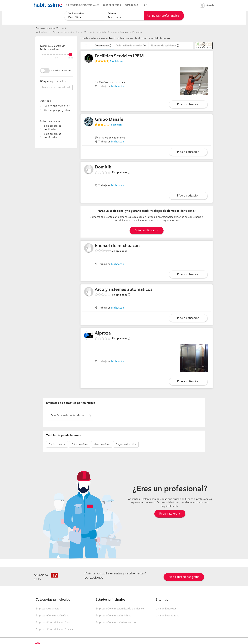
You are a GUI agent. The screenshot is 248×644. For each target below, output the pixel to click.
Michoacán (89, 32)
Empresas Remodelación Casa (53, 623)
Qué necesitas (76, 14)
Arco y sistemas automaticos (124, 290)
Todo (71, 58)
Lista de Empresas (166, 609)
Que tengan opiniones (57, 106)
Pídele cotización (188, 104)
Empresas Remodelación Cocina (54, 630)
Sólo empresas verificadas (53, 128)
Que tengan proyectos (57, 110)
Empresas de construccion (66, 32)
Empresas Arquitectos (48, 609)
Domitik (103, 167)
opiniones (117, 62)
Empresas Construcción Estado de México (120, 609)
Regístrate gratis (170, 514)
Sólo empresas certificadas (53, 136)
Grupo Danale (109, 120)
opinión (116, 125)
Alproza (103, 333)
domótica (57, 444)
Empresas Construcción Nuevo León (116, 623)
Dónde (112, 14)
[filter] (56, 55)
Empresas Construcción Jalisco (113, 616)
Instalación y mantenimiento (114, 32)
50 (56, 58)
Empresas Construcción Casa (52, 616)
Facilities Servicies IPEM (119, 56)
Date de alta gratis (147, 231)
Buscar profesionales (163, 16)
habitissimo (41, 32)
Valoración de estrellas (129, 46)
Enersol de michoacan (117, 246)
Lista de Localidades (167, 616)
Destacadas (101, 46)
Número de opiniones (164, 46)
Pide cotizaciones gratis (184, 577)
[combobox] (84, 16)
